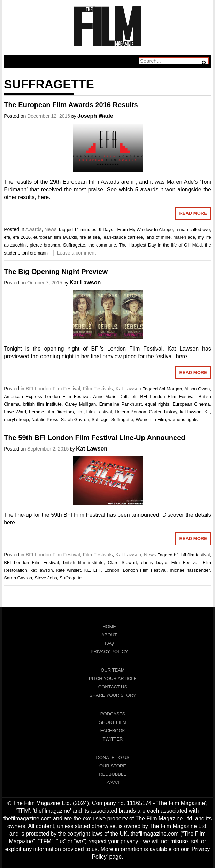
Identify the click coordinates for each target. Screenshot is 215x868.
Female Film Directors (51, 412)
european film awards (55, 237)
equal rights (157, 404)
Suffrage (100, 419)
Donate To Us (113, 757)
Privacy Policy (109, 652)
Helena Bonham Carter (138, 412)
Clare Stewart (122, 562)
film (80, 412)
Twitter (113, 739)
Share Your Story (113, 695)
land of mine (158, 237)
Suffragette (74, 245)
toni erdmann (34, 253)
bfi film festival (195, 555)
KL (207, 412)
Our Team (113, 670)
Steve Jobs (46, 578)
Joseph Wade (95, 116)
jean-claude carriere (123, 237)
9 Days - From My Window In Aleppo (136, 230)
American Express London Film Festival (47, 396)
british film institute (42, 404)
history (171, 412)
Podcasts (113, 714)
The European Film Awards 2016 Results (71, 105)
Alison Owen (197, 389)
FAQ (109, 643)
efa (7, 237)
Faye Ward (15, 412)
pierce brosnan (45, 245)
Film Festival (99, 412)
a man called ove (193, 230)
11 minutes (85, 230)
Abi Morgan (170, 389)
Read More (193, 213)
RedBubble (113, 774)
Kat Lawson (85, 283)
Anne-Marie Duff (110, 396)
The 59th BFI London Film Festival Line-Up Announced (94, 438)
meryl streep (16, 419)
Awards (33, 229)
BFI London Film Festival (53, 389)
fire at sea (90, 237)
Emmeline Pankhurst (121, 404)
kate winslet (68, 570)
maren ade (184, 237)
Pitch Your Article (113, 678)
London (112, 570)
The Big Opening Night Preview (56, 272)
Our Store (113, 766)
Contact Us (113, 687)
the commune (102, 245)
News (50, 229)
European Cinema (191, 404)
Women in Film (151, 419)
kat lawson (191, 412)
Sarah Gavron (75, 419)
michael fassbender (190, 570)
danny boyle (154, 562)
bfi (134, 396)
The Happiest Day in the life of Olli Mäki (160, 245)
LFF (97, 570)
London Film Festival (144, 570)
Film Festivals (98, 389)
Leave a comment (76, 253)
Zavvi (113, 783)
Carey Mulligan (80, 404)
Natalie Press (45, 419)
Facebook (113, 731)
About (109, 635)
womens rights (183, 419)
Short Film (113, 722)
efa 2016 (22, 237)
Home (109, 627)
